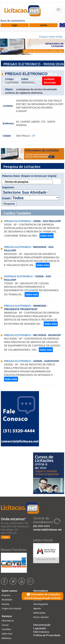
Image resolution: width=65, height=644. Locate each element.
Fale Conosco (41, 632)
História (5, 604)
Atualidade (7, 600)
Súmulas (38, 600)
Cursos (5, 625)
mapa (6, 537)
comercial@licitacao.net (47, 530)
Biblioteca (6, 638)
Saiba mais (47, 236)
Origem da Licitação (11, 609)
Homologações (41, 604)
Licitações (38, 595)
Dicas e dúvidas (41, 617)
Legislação (40, 628)
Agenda (37, 609)
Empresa (6, 595)
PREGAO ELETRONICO (18, 221)
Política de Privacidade (47, 635)
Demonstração (42, 625)
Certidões (6, 629)
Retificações (39, 613)
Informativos (8, 621)
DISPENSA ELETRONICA (18, 276)
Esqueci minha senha (51, 37)
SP (34, 136)
